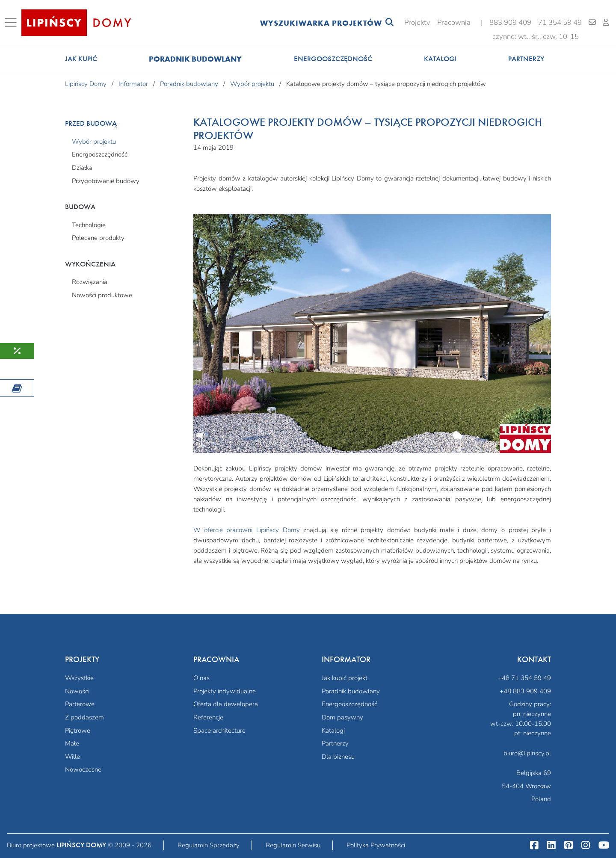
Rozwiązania (90, 282)
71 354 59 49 (560, 22)
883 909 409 (510, 22)
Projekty (417, 22)
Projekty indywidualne (225, 691)
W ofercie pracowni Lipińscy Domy (247, 530)
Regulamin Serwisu (293, 845)
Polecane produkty (98, 238)
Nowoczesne (83, 769)
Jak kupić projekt (345, 678)
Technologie (89, 225)
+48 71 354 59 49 (524, 678)
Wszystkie (79, 678)
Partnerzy (526, 59)
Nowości (77, 691)
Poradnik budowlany (195, 59)
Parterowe (80, 704)
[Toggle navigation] (12, 23)
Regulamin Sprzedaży (209, 845)
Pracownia (454, 22)
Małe (72, 743)
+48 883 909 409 (525, 691)
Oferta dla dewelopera (226, 704)
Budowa (80, 207)
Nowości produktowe (102, 295)
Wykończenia (90, 264)
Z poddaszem (84, 717)
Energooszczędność (333, 59)
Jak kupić (81, 59)
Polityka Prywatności (376, 845)
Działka (82, 168)
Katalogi (440, 59)
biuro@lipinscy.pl (527, 753)
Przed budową (91, 123)
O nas (201, 678)
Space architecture (219, 731)
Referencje (208, 717)
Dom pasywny (342, 717)
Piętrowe (78, 731)
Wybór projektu (94, 142)
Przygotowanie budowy (106, 181)
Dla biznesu (338, 757)
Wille (73, 757)
